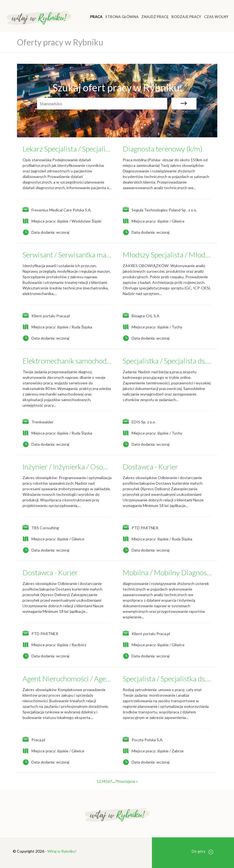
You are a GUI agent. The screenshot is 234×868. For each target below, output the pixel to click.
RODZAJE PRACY (186, 17)
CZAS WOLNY (216, 17)
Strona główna (122, 17)
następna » (128, 781)
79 (117, 781)
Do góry (202, 851)
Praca (96, 17)
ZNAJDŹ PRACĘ (155, 17)
